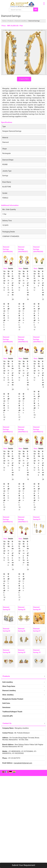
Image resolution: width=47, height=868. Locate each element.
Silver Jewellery (8, 695)
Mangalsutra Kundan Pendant (13, 699)
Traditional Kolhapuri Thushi (12, 712)
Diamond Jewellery (21, 21)
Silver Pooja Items (9, 686)
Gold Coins (6, 703)
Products (10, 21)
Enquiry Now (24, 79)
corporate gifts (8, 716)
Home (4, 21)
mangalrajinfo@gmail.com (23, 763)
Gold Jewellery (8, 682)
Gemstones (6, 707)
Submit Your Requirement (23, 865)
